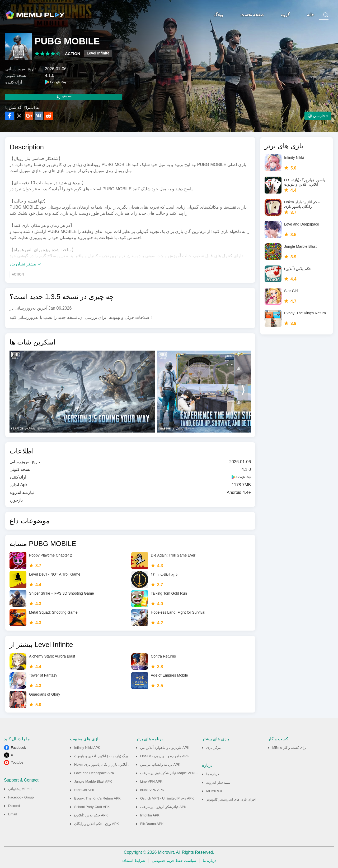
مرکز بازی (213, 748)
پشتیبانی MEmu (20, 789)
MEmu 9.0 (214, 791)
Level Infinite (98, 53)
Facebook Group (21, 797)
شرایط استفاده (133, 861)
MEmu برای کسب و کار (289, 748)
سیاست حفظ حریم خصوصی (174, 861)
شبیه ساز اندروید (218, 782)
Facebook (18, 748)
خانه (310, 15)
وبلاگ (218, 15)
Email (13, 814)
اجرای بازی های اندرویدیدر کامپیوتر (231, 799)
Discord (14, 806)
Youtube (17, 762)
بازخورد (16, 500)
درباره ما (213, 774)
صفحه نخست (252, 15)
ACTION (73, 54)
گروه (285, 15)
